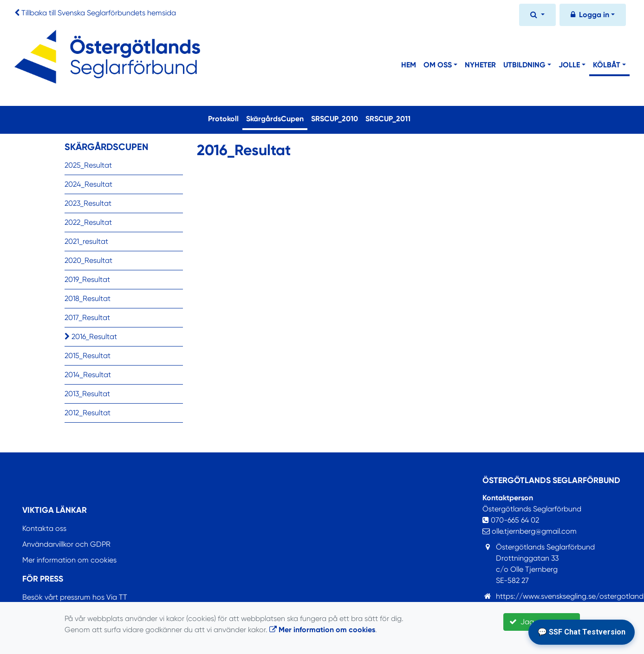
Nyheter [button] (480, 65)
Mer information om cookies (69, 560)
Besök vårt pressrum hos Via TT (75, 597)
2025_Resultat (88, 165)
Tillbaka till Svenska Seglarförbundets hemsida (99, 13)
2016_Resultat (91, 337)
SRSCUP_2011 (388, 119)
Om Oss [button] (438, 65)
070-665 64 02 (511, 520)
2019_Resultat (87, 279)
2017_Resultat (87, 317)
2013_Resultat (87, 394)
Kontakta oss (44, 528)
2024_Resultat (88, 184)
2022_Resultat (88, 222)
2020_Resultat (88, 260)
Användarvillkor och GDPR (66, 544)
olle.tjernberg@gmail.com (530, 531)
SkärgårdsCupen (277, 118)
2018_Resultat (88, 298)
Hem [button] (409, 65)
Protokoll (223, 119)
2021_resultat (86, 241)
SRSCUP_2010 (335, 119)
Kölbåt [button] (607, 65)
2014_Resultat (88, 375)
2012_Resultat (88, 413)
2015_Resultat (88, 356)
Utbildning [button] (524, 65)
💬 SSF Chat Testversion (582, 632)
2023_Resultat (88, 203)
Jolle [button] (569, 65)
